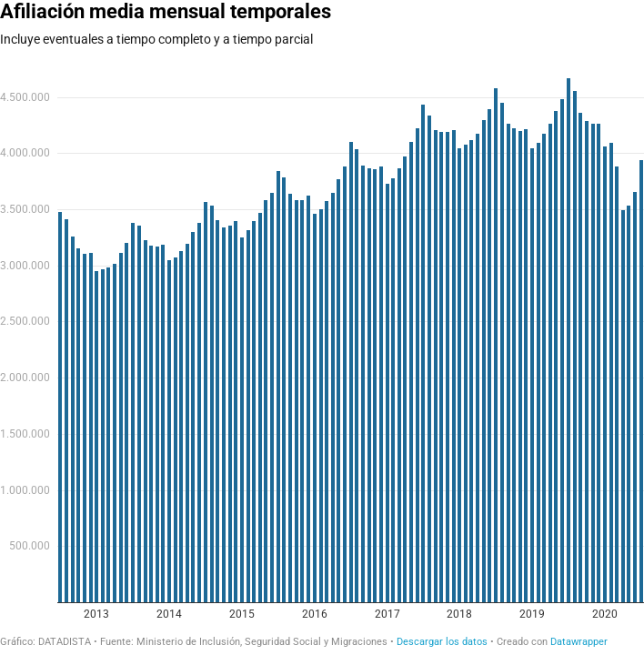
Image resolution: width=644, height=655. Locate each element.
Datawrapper (579, 642)
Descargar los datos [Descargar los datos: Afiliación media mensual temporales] (442, 642)
